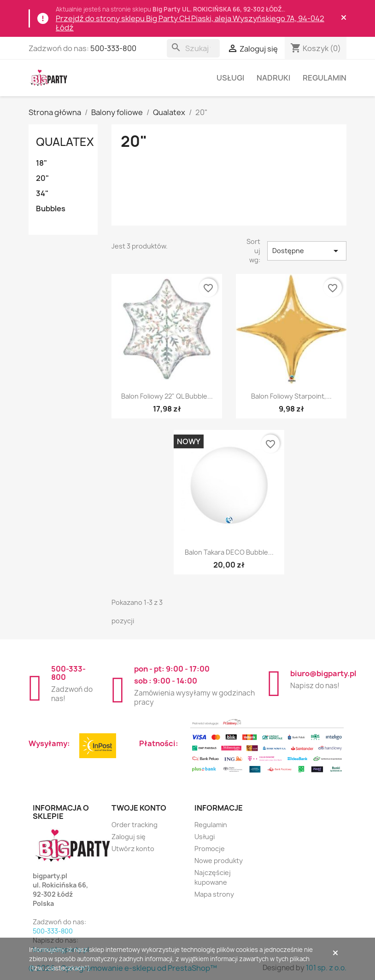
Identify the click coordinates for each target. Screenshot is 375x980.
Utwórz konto (133, 849)
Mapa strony (214, 894)
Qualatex (65, 142)
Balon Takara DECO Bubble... (229, 552)
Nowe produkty (219, 861)
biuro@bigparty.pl (323, 673)
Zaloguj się (129, 837)
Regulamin (325, 78)
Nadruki (273, 78)
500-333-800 (113, 48)
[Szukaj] (193, 48)
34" (42, 193)
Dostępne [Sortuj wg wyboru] (307, 251)
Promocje (210, 849)
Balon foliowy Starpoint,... (291, 396)
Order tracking (135, 825)
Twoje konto (139, 808)
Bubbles (51, 209)
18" (41, 163)
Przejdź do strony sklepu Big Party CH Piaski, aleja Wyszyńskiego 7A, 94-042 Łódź (190, 23)
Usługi (230, 78)
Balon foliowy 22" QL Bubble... (167, 396)
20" (42, 178)
